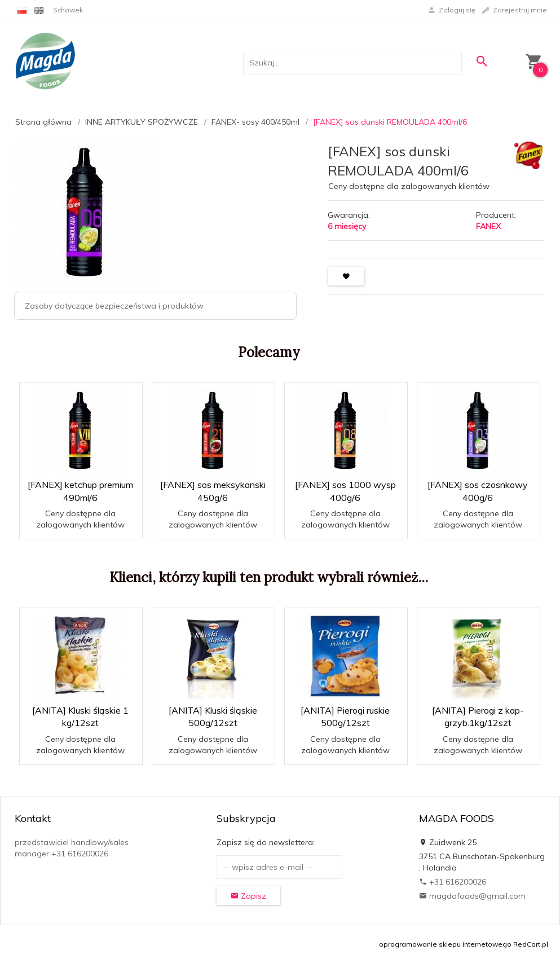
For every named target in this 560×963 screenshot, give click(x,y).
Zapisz (248, 896)
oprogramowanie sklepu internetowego (445, 944)
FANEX (488, 226)
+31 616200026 (453, 882)
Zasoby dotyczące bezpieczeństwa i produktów (114, 306)
